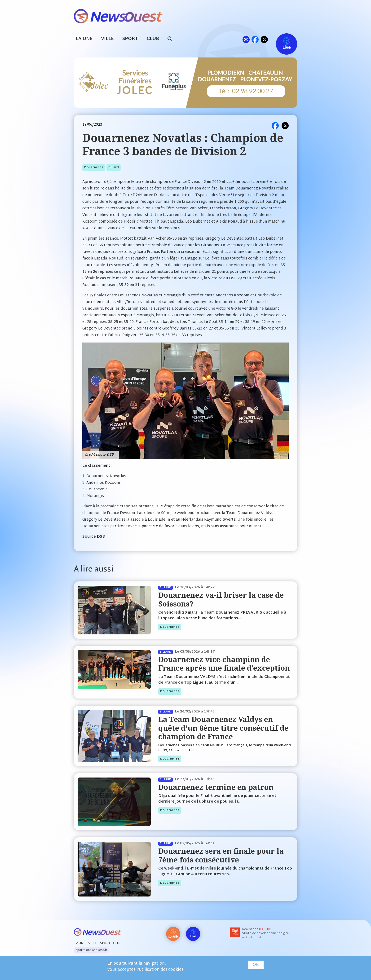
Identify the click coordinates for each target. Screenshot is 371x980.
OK (256, 965)
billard (114, 167)
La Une (84, 39)
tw (264, 39)
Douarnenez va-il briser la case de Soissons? (221, 599)
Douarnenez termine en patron (216, 787)
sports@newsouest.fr (91, 950)
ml (246, 39)
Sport (130, 39)
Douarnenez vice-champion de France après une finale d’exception (224, 664)
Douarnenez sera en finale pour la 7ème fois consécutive (221, 855)
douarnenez (94, 167)
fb (255, 39)
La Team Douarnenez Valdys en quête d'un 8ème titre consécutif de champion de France (223, 728)
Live (282, 39)
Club (153, 39)
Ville (107, 39)
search (172, 39)
